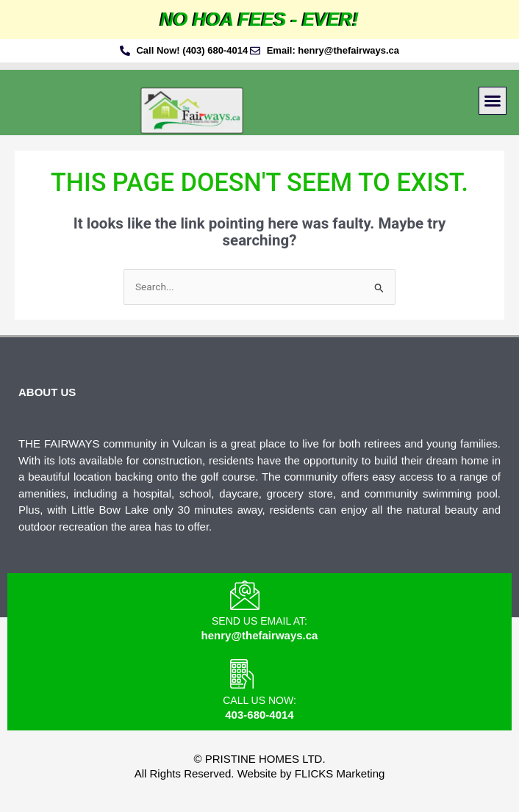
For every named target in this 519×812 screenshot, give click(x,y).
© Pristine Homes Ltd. (259, 759)
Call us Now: (259, 700)
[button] (493, 101)
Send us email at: (259, 621)
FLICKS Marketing (340, 773)
